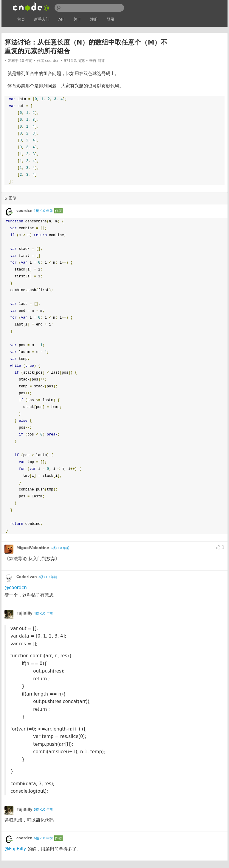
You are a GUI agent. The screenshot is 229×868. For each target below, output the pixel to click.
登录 (111, 19)
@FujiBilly (15, 849)
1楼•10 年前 (43, 211)
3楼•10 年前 (48, 577)
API (62, 19)
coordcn (52, 61)
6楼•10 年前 (43, 838)
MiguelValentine (33, 548)
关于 (77, 19)
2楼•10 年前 (60, 548)
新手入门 (42, 19)
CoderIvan (27, 577)
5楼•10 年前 (43, 810)
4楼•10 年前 (43, 613)
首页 (21, 19)
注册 (94, 19)
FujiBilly (24, 613)
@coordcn (16, 588)
